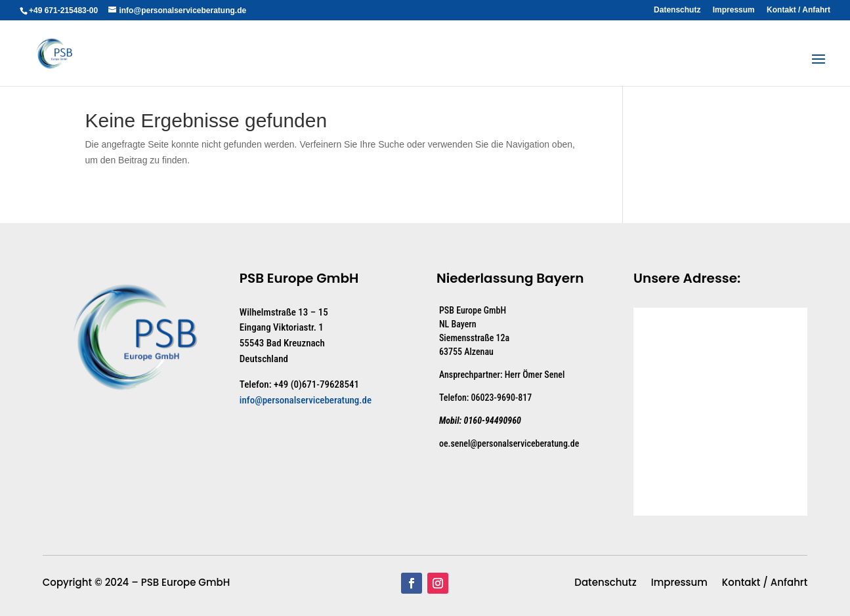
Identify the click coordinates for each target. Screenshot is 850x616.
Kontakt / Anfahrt (798, 10)
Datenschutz (677, 10)
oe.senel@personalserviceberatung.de (509, 443)
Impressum (734, 10)
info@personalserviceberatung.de (306, 400)
